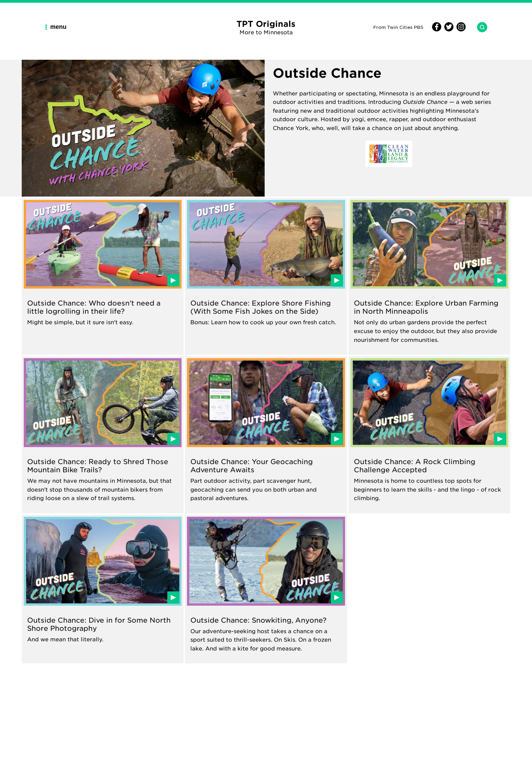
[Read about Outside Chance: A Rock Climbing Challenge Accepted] (429, 435)
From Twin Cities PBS (398, 27)
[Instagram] (460, 30)
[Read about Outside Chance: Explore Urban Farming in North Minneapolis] (429, 277)
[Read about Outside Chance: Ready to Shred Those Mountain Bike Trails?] (103, 435)
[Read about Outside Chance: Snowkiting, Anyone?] (266, 589)
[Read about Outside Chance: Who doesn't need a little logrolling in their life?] (103, 277)
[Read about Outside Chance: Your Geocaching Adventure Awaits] (266, 435)
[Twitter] (448, 30)
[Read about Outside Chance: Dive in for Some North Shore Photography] (103, 589)
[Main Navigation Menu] (58, 27)
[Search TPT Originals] (479, 27)
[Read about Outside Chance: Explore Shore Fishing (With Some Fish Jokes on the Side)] (266, 277)
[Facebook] (437, 30)
